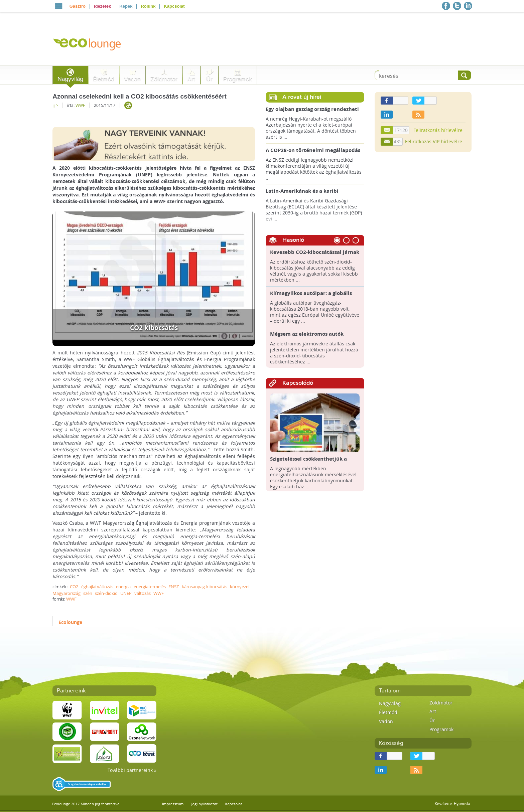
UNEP (126, 593)
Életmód (104, 79)
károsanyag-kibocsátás (205, 587)
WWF (80, 105)
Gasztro (78, 6)
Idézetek (102, 6)
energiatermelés (150, 587)
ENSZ (174, 587)
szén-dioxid (106, 593)
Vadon (132, 79)
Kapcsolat (174, 6)
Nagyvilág (70, 79)
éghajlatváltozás (97, 587)
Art (191, 79)
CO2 (74, 587)
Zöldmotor (164, 79)
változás (143, 593)
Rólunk (148, 6)
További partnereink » (132, 770)
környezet (240, 587)
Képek (126, 6)
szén (88, 593)
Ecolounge (70, 622)
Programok (238, 79)
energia (123, 587)
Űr (209, 79)
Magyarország (67, 593)
